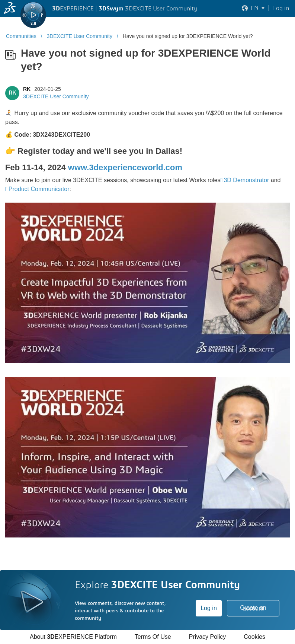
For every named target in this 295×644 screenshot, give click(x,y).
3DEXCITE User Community (56, 96)
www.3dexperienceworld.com (125, 167)
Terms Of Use (153, 637)
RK (27, 89)
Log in (209, 608)
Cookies (254, 637)
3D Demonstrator (246, 180)
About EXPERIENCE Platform (73, 637)
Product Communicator (39, 189)
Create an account (253, 608)
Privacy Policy (208, 637)
